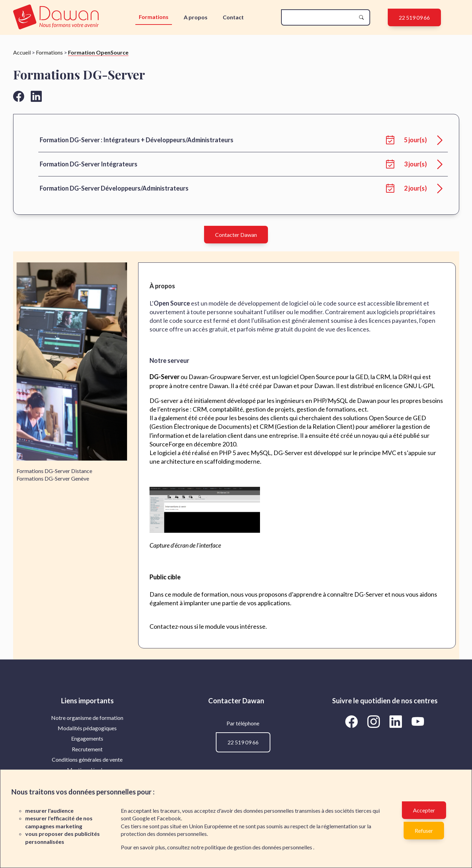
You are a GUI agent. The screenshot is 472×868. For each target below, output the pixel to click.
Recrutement (87, 749)
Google (141, 818)
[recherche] (320, 17)
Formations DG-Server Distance (54, 471)
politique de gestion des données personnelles (259, 847)
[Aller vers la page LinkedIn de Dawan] (397, 722)
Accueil (22, 52)
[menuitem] (88, 718)
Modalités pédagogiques (87, 728)
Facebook (169, 818)
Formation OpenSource (98, 52)
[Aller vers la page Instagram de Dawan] (375, 722)
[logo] (58, 17)
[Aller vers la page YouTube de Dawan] (418, 722)
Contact (233, 17)
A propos (196, 17)
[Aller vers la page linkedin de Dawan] (36, 96)
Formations (154, 17)
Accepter (424, 810)
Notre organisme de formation (87, 718)
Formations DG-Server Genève (53, 478)
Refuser (424, 831)
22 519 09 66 (414, 17)
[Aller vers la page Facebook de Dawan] (353, 722)
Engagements (87, 738)
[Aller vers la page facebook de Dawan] (19, 96)
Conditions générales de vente (87, 759)
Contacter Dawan (236, 235)
